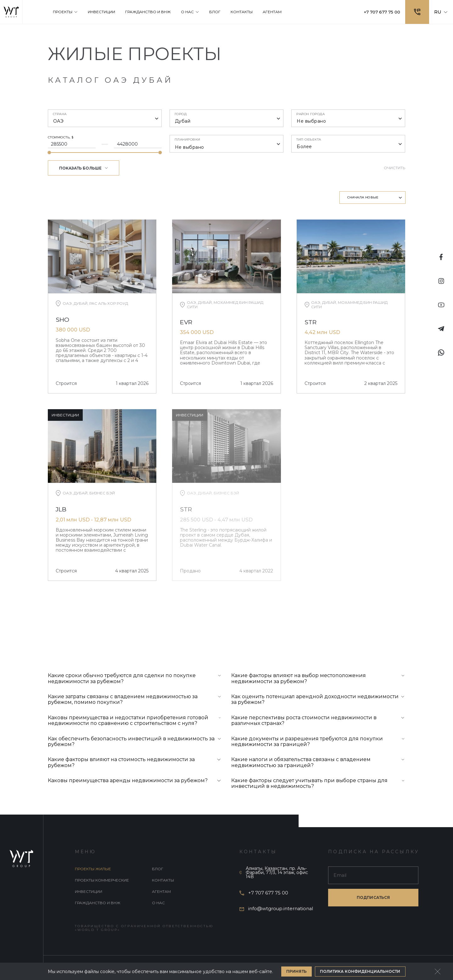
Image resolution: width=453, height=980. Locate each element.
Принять (296, 971)
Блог (158, 869)
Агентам (161, 892)
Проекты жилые (93, 869)
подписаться (373, 898)
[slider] (49, 153)
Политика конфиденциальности (360, 971)
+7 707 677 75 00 (380, 12)
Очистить (395, 168)
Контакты (163, 881)
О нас (158, 903)
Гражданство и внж (98, 903)
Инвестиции (89, 892)
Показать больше (84, 168)
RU (441, 12)
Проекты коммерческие (102, 881)
